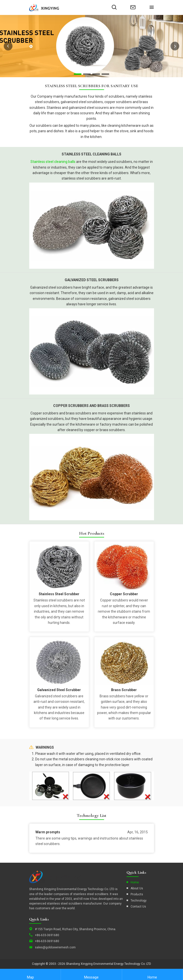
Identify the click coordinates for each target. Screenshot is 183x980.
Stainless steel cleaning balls (53, 162)
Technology (139, 901)
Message (91, 974)
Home (135, 882)
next (175, 46)
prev (8, 46)
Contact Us (138, 907)
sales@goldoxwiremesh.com (55, 947)
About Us (137, 888)
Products (137, 894)
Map (30, 974)
